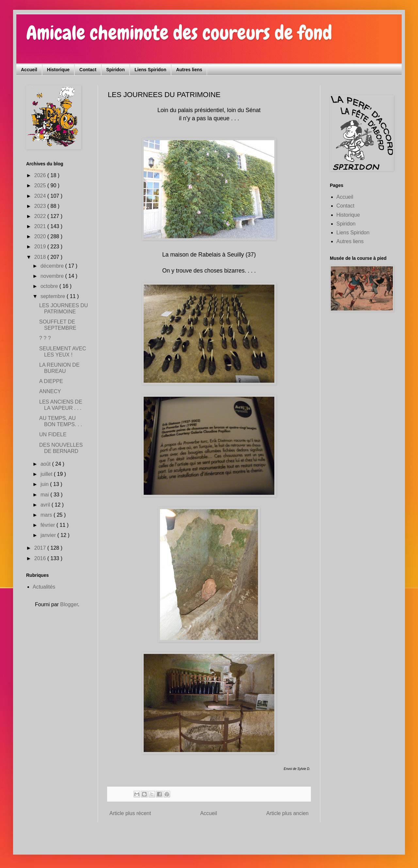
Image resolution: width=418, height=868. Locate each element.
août (46, 464)
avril (46, 505)
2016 (41, 558)
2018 (41, 257)
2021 (41, 226)
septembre (54, 296)
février (48, 525)
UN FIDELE (53, 434)
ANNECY (50, 391)
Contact (88, 70)
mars (47, 515)
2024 (41, 196)
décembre (53, 266)
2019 (41, 247)
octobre (50, 286)
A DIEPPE (51, 381)
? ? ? (45, 338)
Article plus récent (130, 813)
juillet (47, 474)
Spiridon (115, 70)
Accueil (29, 70)
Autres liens (189, 70)
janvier (49, 535)
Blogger (69, 604)
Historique (58, 70)
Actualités (44, 587)
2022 (41, 216)
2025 (41, 185)
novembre (53, 276)
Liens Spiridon (150, 70)
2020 (41, 236)
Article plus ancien (287, 813)
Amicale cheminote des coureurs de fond (179, 33)
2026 (41, 175)
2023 (41, 206)
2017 (41, 548)
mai (45, 495)
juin (45, 484)
